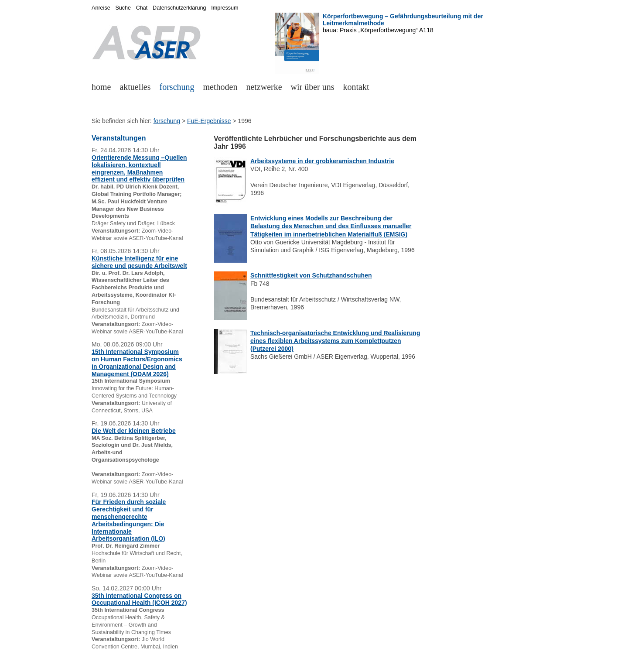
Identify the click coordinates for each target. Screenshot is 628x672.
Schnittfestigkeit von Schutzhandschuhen (311, 275)
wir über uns (313, 87)
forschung (177, 87)
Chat (142, 8)
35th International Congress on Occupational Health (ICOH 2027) (139, 599)
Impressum (225, 8)
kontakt (356, 87)
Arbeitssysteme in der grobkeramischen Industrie (322, 161)
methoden (220, 87)
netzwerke (264, 87)
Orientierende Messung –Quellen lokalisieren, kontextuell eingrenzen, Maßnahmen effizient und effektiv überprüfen (139, 168)
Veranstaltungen (119, 138)
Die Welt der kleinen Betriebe (134, 431)
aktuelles (135, 87)
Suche (123, 8)
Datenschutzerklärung (179, 8)
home (101, 87)
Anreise (101, 8)
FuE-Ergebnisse (209, 121)
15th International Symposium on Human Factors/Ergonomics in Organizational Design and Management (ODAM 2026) (137, 363)
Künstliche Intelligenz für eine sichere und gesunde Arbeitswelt (139, 262)
